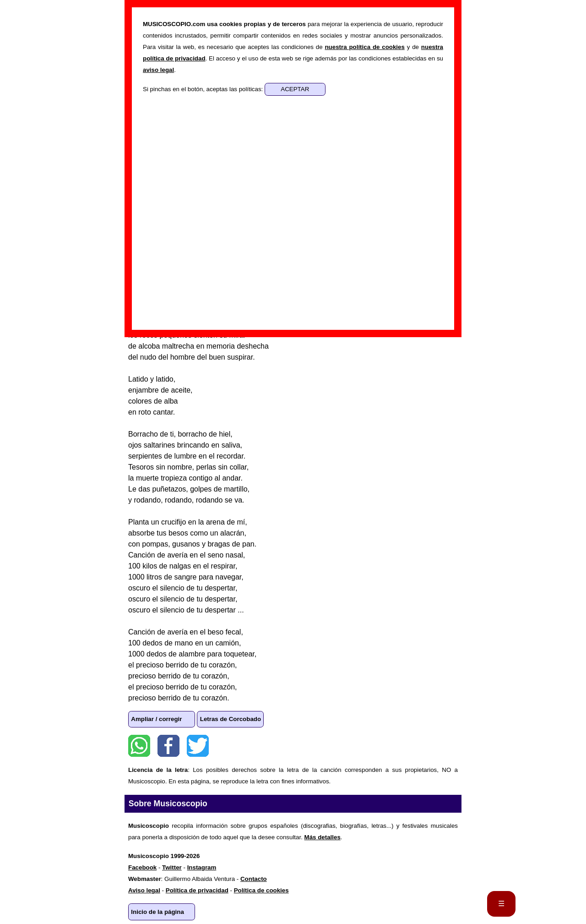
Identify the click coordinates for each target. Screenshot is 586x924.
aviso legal (158, 70)
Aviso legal (144, 890)
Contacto (254, 879)
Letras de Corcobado (231, 719)
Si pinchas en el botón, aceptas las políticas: (204, 89)
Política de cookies (261, 890)
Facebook (168, 746)
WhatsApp (139, 746)
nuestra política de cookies (364, 47)
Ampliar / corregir (156, 719)
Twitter (198, 746)
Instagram (202, 867)
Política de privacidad (197, 890)
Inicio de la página (157, 912)
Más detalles (323, 837)
